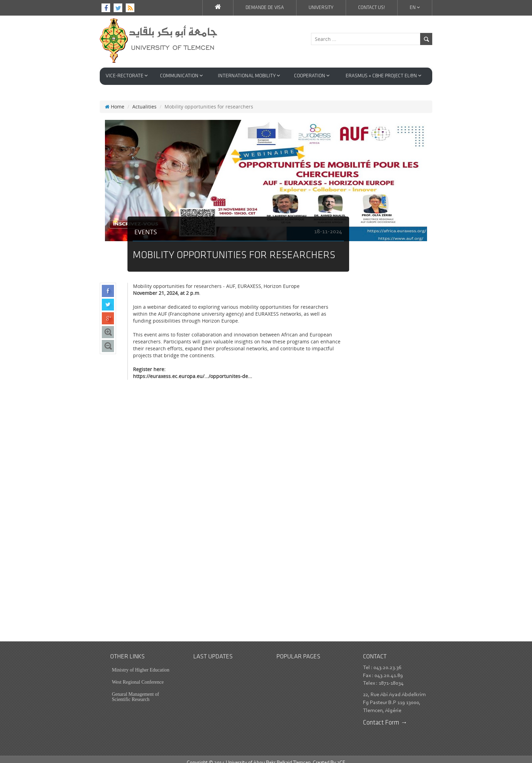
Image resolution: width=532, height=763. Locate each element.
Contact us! (372, 8)
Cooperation (312, 76)
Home (115, 100)
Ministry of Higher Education (141, 663)
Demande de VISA (265, 8)
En (415, 8)
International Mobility (249, 76)
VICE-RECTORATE (127, 76)
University (321, 8)
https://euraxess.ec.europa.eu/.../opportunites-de (190, 369)
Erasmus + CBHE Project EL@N (384, 76)
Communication (181, 76)
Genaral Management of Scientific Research (135, 690)
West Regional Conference (138, 675)
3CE (341, 756)
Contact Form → (385, 716)
